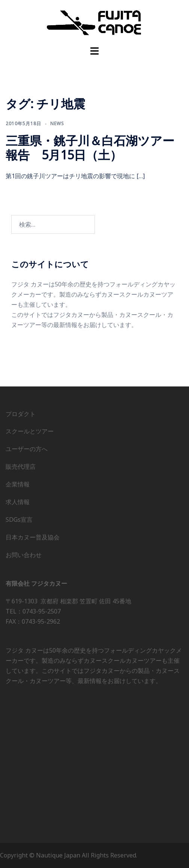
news (57, 123)
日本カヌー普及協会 (33, 537)
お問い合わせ (24, 555)
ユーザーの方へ (27, 449)
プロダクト (21, 414)
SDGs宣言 (19, 520)
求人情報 (18, 502)
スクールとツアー (30, 431)
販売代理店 (21, 467)
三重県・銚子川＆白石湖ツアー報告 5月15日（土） (90, 148)
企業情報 (18, 484)
